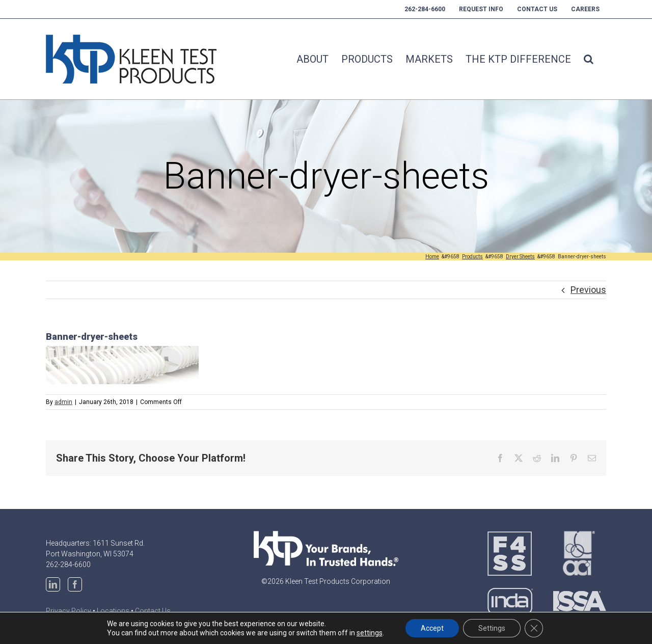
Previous (588, 290)
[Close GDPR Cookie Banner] (534, 628)
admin (63, 402)
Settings (492, 628)
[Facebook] (75, 584)
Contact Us (153, 611)
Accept (432, 628)
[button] (589, 59)
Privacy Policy (69, 611)
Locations (113, 611)
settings (370, 633)
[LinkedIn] (53, 584)
